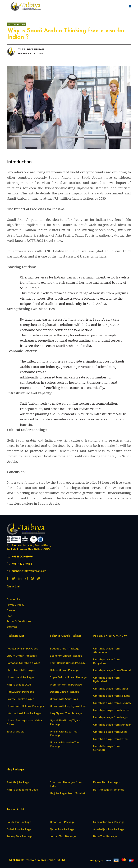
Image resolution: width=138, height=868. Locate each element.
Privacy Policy (16, 605)
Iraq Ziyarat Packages (20, 692)
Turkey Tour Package (20, 836)
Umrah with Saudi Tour (64, 699)
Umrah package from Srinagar (112, 725)
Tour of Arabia (16, 731)
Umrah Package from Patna (110, 739)
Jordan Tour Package (63, 836)
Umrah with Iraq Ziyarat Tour (68, 706)
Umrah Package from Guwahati (106, 748)
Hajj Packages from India (109, 790)
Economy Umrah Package (66, 656)
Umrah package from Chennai (112, 670)
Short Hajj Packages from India (66, 784)
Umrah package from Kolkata (111, 696)
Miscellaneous (17, 24)
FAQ (9, 616)
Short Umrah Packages (21, 670)
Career (11, 610)
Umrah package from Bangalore (106, 661)
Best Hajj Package (18, 782)
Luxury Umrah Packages (22, 656)
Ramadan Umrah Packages (23, 663)
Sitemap (12, 627)
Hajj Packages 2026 (19, 684)
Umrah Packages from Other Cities (24, 722)
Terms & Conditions (19, 621)
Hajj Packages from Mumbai (67, 793)
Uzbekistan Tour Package (109, 822)
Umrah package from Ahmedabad (106, 650)
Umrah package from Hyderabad (106, 679)
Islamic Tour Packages (20, 699)
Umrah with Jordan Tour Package (65, 744)
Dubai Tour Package (19, 829)
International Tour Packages (24, 713)
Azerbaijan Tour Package (109, 829)
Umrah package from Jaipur (111, 688)
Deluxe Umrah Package (64, 670)
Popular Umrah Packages (22, 648)
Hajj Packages (16, 770)
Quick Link (13, 587)
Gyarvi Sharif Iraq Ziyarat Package (66, 722)
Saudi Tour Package (19, 822)
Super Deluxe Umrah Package (68, 677)
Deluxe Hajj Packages (106, 782)
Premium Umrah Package (66, 684)
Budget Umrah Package (65, 648)
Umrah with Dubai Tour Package (64, 733)
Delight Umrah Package (65, 692)
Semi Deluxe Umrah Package (68, 663)
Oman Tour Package (62, 822)
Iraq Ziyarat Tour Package (66, 713)
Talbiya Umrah (33, 49)
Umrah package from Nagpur (111, 717)
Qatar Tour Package (62, 829)
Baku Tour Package (105, 836)
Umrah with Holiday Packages (25, 706)
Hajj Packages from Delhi (22, 790)
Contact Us (14, 599)
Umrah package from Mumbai (112, 710)
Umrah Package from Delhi (110, 732)
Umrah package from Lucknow (112, 703)
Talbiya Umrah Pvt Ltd (51, 860)
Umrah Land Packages (21, 677)
